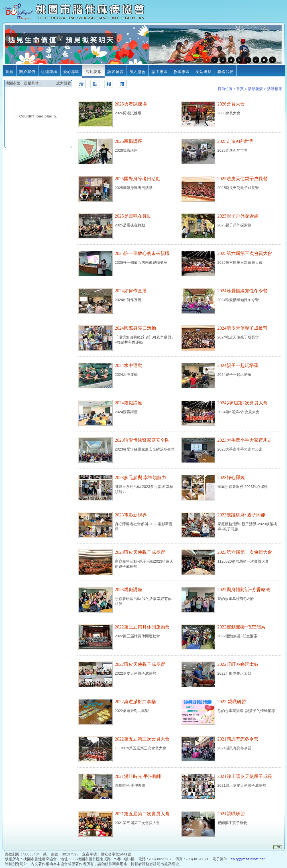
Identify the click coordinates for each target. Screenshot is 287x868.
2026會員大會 (231, 104)
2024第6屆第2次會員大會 (243, 403)
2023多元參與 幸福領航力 (141, 477)
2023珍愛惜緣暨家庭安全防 (142, 440)
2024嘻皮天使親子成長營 (243, 328)
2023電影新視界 (131, 515)
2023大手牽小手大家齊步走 (245, 440)
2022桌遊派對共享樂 (135, 702)
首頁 (240, 89)
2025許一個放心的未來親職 (142, 253)
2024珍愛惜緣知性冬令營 (243, 291)
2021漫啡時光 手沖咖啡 (138, 776)
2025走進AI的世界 (236, 141)
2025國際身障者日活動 (138, 179)
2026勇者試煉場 (131, 104)
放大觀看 (64, 83)
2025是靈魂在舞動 (133, 216)
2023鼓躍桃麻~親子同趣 (242, 515)
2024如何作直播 (131, 291)
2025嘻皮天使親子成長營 (243, 179)
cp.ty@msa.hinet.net (248, 859)
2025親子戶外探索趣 (238, 216)
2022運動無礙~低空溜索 (242, 627)
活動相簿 (274, 89)
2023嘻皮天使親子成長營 (140, 552)
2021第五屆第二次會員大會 (142, 814)
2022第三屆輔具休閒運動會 (142, 627)
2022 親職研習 (232, 702)
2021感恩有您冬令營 (238, 739)
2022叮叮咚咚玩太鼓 (238, 664)
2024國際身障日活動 (135, 328)
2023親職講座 (129, 590)
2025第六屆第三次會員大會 (245, 253)
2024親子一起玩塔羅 (238, 365)
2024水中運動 (129, 365)
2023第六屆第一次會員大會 (245, 552)
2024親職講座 (129, 403)
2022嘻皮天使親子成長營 (140, 664)
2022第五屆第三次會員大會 (142, 739)
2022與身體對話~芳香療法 (244, 590)
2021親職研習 (231, 814)
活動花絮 (255, 89)
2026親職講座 (129, 141)
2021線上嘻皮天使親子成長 (245, 776)
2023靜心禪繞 (231, 477)
